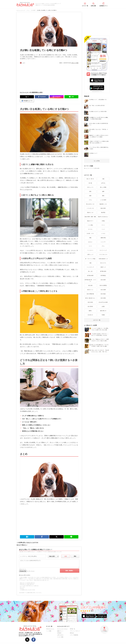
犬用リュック (90, 255)
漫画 (90, 196)
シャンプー (103, 242)
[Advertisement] (35, 76)
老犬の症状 (90, 302)
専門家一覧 (72, 629)
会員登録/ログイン (104, 6)
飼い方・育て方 (90, 179)
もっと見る (97, 161)
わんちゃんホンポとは (62, 629)
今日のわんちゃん (50, 629)
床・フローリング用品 (90, 259)
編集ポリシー (60, 631)
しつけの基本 (103, 200)
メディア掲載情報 (74, 635)
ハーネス (103, 234)
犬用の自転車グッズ (103, 259)
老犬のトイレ (90, 290)
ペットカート (90, 250)
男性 (75, 556)
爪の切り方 (90, 315)
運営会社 (72, 633)
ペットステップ (90, 267)
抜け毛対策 (90, 306)
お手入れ (103, 183)
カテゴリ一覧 (85, 6)
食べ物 (90, 183)
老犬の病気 (103, 298)
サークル (90, 229)
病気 (90, 191)
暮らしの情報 (103, 187)
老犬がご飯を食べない (90, 298)
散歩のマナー (90, 221)
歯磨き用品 (103, 238)
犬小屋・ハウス (90, 234)
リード (90, 246)
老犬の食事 (103, 290)
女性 (66, 556)
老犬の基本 (103, 280)
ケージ (103, 225)
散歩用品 (103, 212)
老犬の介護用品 (103, 285)
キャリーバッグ (103, 250)
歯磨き (90, 311)
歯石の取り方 (103, 311)
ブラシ (103, 246)
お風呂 (103, 306)
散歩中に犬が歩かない (103, 217)
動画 (103, 196)
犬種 (103, 179)
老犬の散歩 (103, 294)
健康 (103, 191)
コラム (90, 200)
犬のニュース (90, 187)
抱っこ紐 (90, 271)
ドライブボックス (103, 255)
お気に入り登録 (75, 63)
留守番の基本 (103, 271)
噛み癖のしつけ (103, 204)
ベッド (103, 229)
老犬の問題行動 (90, 294)
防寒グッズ (103, 267)
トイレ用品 (90, 225)
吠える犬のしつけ (90, 204)
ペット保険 (49, 631)
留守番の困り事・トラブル (90, 281)
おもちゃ (90, 242)
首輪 (90, 238)
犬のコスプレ (103, 263)
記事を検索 (93, 6)
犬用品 (103, 221)
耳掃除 (103, 315)
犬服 (90, 263)
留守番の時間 (90, 276)
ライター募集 (60, 637)
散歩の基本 (103, 208)
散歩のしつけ (90, 212)
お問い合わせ (60, 635)
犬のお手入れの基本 (103, 302)
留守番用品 (103, 276)
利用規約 (59, 633)
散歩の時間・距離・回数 (90, 217)
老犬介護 (90, 285)
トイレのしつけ (90, 208)
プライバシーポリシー (75, 631)
